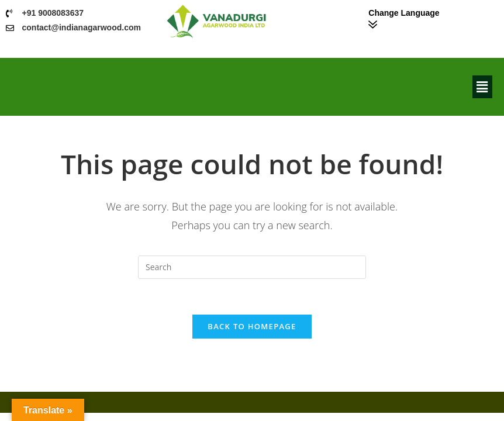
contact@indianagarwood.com (82, 27)
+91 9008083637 (53, 13)
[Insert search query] (252, 267)
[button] (482, 87)
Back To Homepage (252, 326)
